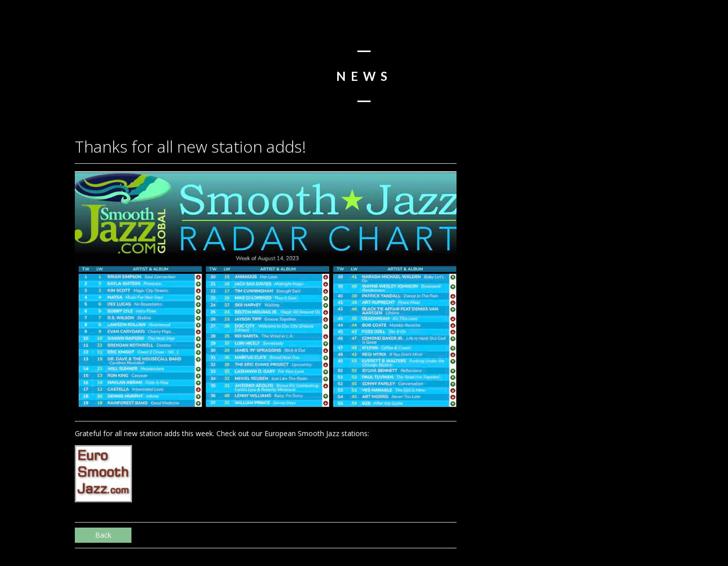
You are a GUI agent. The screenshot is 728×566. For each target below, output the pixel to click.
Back (103, 535)
